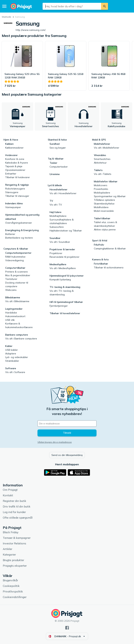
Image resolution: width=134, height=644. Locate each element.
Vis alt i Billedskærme (17, 301)
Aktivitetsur (100, 163)
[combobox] (72, 6)
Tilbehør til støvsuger (17, 196)
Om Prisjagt (10, 490)
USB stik (10, 320)
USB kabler (12, 350)
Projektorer (56, 253)
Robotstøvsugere (15, 189)
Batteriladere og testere (19, 238)
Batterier (10, 234)
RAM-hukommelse (15, 257)
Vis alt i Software (15, 372)
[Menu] (4, 6)
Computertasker (59, 167)
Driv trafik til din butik (17, 506)
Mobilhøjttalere (58, 216)
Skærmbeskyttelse (104, 204)
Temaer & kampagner (17, 538)
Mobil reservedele (104, 211)
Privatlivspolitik (13, 591)
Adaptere (11, 354)
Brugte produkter (13, 560)
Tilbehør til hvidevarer (18, 177)
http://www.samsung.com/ (35, 30)
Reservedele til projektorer (64, 257)
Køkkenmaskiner (14, 148)
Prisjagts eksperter (15, 566)
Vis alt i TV (56, 205)
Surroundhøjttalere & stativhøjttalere (62, 221)
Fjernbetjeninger (59, 306)
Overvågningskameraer (19, 223)
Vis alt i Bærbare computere (21, 339)
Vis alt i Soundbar (60, 242)
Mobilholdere (101, 207)
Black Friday (11, 532)
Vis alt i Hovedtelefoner (63, 193)
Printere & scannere (16, 272)
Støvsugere (12, 192)
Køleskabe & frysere (17, 163)
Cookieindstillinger (15, 597)
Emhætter (11, 174)
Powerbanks (101, 189)
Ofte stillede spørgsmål (18, 518)
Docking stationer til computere (17, 284)
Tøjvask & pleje (14, 166)
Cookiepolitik (11, 586)
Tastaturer (11, 279)
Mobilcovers (101, 185)
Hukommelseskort (15, 316)
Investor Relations (14, 543)
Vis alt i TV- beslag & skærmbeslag (62, 293)
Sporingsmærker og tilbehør (110, 196)
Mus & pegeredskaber (18, 275)
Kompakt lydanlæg (60, 280)
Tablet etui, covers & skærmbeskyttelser (105, 224)
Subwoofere (57, 227)
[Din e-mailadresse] (67, 424)
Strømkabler (12, 361)
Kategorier (9, 554)
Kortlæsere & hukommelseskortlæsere (19, 325)
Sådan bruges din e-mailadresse (55, 442)
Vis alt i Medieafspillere (63, 268)
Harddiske (11, 313)
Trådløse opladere (104, 200)
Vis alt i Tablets (103, 174)
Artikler (8, 549)
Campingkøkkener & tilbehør (110, 249)
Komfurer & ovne (15, 159)
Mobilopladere (102, 193)
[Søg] (105, 6)
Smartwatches (102, 159)
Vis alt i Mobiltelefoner (107, 148)
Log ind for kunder (14, 512)
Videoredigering (14, 260)
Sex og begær (58, 148)
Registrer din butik (14, 501)
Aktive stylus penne (105, 230)
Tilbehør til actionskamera (109, 267)
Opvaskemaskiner (15, 170)
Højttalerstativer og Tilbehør (66, 231)
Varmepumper (13, 207)
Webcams (11, 290)
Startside (6, 17)
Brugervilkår (10, 580)
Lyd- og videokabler (17, 357)
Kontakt (8, 495)
